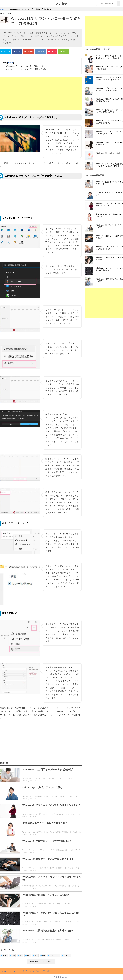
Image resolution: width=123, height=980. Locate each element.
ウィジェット (14, 971)
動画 (28, 955)
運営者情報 (46, 971)
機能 (43, 955)
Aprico (61, 4)
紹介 (35, 955)
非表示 (10, 63)
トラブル (66, 955)
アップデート (54, 955)
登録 (12, 955)
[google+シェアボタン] (29, 51)
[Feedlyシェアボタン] (64, 51)
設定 (20, 955)
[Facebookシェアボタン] (17, 51)
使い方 (4, 955)
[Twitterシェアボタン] (5, 51)
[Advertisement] (41, 94)
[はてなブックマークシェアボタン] (40, 51)
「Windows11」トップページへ (41, 962)
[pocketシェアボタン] (52, 51)
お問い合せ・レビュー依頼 (30, 971)
